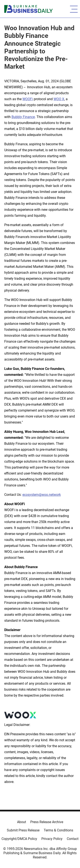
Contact (73, 839)
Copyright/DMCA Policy (19, 839)
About (22, 822)
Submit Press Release (23, 830)
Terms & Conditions (58, 830)
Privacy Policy (52, 839)
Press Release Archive (47, 822)
